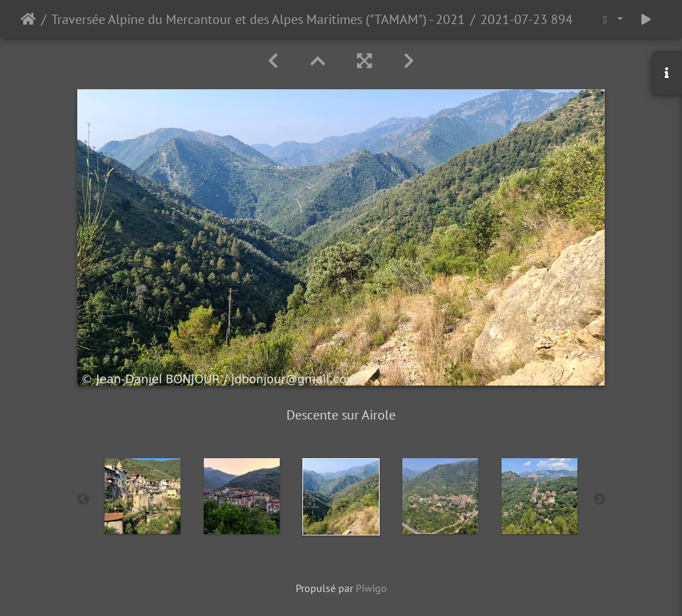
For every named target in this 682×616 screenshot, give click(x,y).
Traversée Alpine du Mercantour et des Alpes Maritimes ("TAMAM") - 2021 (258, 19)
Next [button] (599, 499)
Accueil (28, 19)
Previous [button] (83, 499)
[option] (143, 496)
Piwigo (371, 588)
